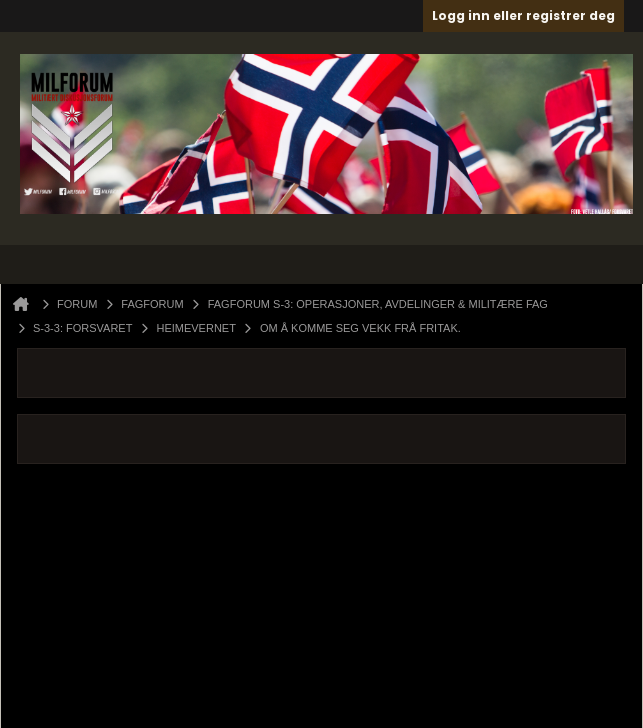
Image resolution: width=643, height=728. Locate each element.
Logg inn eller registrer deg (523, 15)
